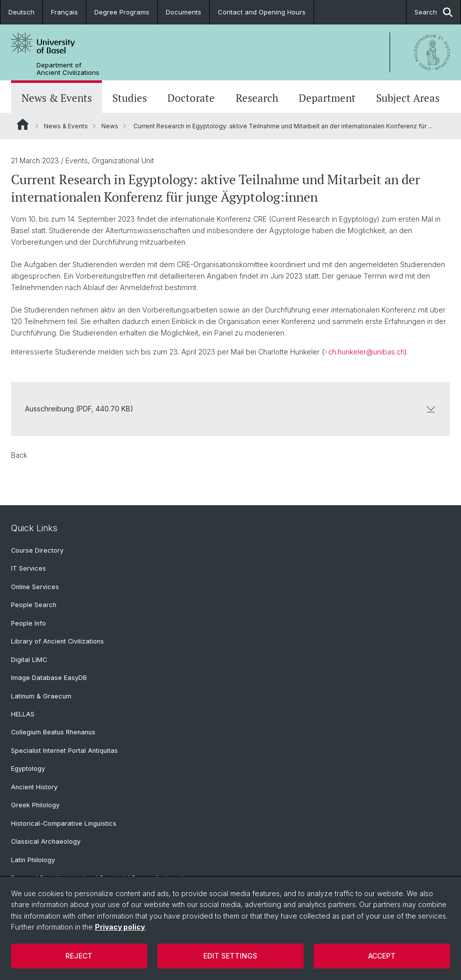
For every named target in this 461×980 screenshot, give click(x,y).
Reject (79, 956)
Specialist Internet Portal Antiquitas (64, 751)
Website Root (23, 124)
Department (327, 98)
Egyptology (28, 769)
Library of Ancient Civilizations (57, 641)
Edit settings (230, 956)
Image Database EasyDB (49, 678)
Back (19, 455)
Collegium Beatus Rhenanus (53, 732)
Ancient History (34, 787)
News (110, 126)
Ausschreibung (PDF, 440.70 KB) (230, 409)
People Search (34, 605)
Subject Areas (408, 98)
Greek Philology (35, 805)
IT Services (28, 568)
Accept (382, 956)
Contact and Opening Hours (262, 12)
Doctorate (191, 98)
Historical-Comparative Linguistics (64, 823)
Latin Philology (33, 860)
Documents (184, 12)
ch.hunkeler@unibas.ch (366, 352)
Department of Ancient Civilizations (68, 69)
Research (257, 98)
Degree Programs (122, 12)
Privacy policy (120, 927)
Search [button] (434, 12)
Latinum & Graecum (41, 696)
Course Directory (37, 550)
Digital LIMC (29, 660)
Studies (130, 98)
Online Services (35, 587)
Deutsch (21, 12)
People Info (28, 623)
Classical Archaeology (46, 841)
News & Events (57, 98)
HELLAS (23, 714)
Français (64, 12)
